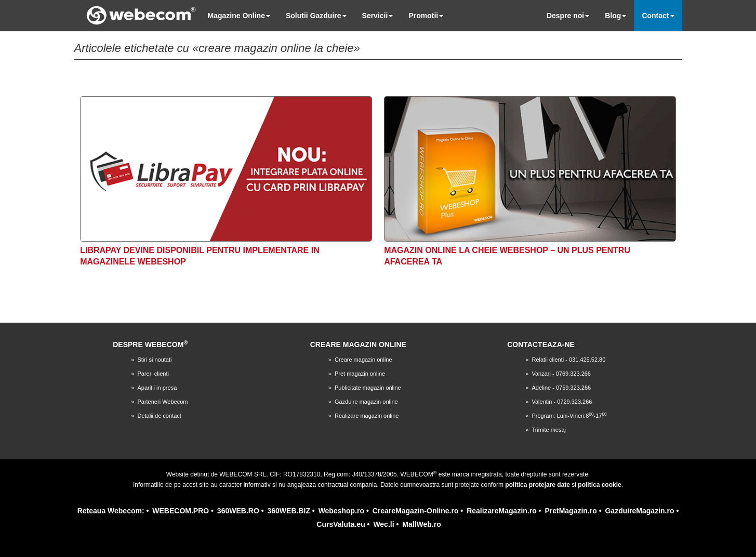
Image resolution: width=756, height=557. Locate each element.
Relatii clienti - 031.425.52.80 (568, 360)
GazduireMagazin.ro (639, 511)
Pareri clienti (153, 374)
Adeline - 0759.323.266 (561, 388)
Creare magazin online (363, 360)
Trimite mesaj (549, 430)
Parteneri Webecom (162, 402)
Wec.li (383, 524)
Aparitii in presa (157, 388)
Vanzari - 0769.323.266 (561, 374)
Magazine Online (239, 16)
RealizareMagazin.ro (502, 511)
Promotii (426, 16)
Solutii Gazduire (316, 16)
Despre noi (568, 16)
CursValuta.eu (341, 524)
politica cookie (599, 485)
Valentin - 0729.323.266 (562, 402)
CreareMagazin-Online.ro (416, 511)
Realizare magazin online (367, 416)
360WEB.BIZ (288, 511)
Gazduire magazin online (366, 402)
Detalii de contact (159, 416)
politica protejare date (538, 485)
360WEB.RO (238, 511)
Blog (615, 16)
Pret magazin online (360, 374)
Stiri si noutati (154, 360)
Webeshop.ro (341, 511)
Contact (658, 16)
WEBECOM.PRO (181, 511)
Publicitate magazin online (368, 388)
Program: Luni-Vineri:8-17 (569, 416)
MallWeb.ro (421, 524)
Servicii (378, 16)
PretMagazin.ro (571, 511)
